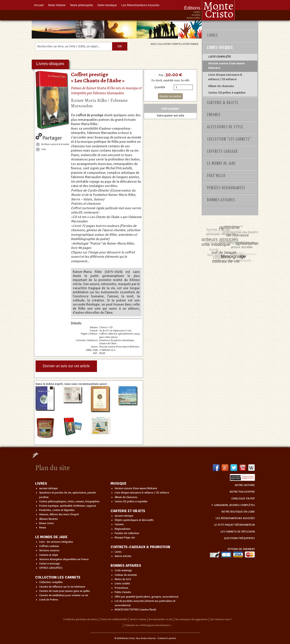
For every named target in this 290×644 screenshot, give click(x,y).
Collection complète (51, 582)
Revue (43, 528)
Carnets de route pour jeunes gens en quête (64, 591)
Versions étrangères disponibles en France (64, 559)
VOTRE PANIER (190, 44)
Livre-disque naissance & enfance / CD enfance (225, 77)
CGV (160, 44)
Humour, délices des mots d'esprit (59, 514)
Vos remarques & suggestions (191, 619)
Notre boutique (107, 5)
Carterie (119, 524)
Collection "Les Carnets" (229, 139)
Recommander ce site (161, 619)
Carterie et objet (49, 555)
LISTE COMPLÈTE (219, 57)
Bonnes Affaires (221, 200)
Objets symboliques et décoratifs (134, 520)
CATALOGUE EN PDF (243, 499)
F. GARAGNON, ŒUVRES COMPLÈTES (233, 505)
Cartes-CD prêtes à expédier (227, 93)
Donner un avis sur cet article (66, 366)
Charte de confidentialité (114, 619)
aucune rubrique (48, 488)
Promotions (121, 588)
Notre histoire (57, 5)
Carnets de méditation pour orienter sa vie (64, 595)
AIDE (153, 44)
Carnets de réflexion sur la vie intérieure (62, 587)
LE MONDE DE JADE (51, 537)
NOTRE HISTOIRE (245, 485)
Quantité (160, 87)
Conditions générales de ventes (81, 619)
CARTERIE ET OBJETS (128, 511)
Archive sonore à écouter (55, 144)
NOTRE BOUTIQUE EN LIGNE (238, 512)
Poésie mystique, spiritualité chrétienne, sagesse (68, 506)
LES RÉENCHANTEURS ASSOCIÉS (235, 518)
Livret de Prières (49, 600)
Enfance (214, 115)
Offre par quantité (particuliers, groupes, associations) (146, 597)
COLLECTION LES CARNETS (58, 577)
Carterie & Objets (223, 103)
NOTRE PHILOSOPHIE (242, 492)
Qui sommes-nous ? (221, 619)
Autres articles (123, 556)
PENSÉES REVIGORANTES (226, 188)
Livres (213, 36)
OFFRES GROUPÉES (51, 568)
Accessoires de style (225, 127)
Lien (44, 149)
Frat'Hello (216, 176)
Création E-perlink (167, 638)
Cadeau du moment (126, 575)
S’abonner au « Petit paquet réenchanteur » (148, 625)
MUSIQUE (118, 484)
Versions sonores (49, 550)
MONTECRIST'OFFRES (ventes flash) (135, 610)
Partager (52, 137)
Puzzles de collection (127, 533)
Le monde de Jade (221, 164)
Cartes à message (50, 564)
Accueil (39, 5)
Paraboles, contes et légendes (57, 510)
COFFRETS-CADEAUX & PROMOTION (140, 547)
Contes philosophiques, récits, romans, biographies (69, 502)
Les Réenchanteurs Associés (140, 5)
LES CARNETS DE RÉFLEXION (238, 532)
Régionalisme (122, 529)
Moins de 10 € (123, 579)
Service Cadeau (138, 619)
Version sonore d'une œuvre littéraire (226, 66)
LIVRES (41, 484)
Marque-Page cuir (125, 538)
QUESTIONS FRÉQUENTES (239, 538)
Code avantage (123, 570)
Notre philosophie (81, 5)
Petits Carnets (123, 592)
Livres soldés (122, 584)
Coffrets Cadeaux (222, 152)
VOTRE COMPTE (172, 44)
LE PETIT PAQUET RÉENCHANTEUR (234, 525)
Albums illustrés (48, 519)
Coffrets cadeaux (49, 546)
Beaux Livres (46, 523)
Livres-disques (220, 48)
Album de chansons (221, 86)
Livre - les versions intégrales (56, 542)
